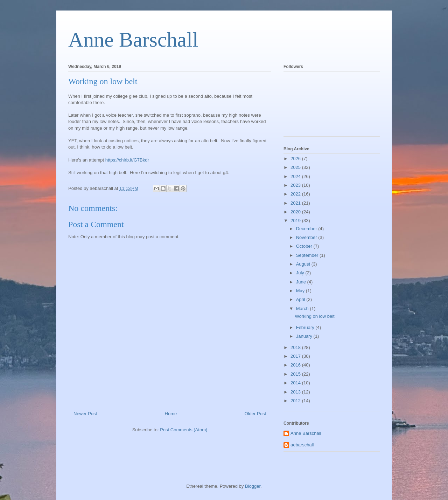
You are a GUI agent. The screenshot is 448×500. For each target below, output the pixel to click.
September (308, 255)
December (307, 229)
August (304, 264)
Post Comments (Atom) (184, 430)
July (301, 273)
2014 (296, 383)
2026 (296, 159)
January (305, 336)
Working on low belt (314, 316)
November (307, 237)
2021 (296, 203)
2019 (296, 221)
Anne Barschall (133, 40)
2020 (296, 212)
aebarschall (302, 445)
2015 (296, 374)
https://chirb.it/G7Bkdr (127, 160)
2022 (296, 194)
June (302, 282)
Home (171, 414)
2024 (296, 176)
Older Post (255, 414)
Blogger (253, 486)
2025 (296, 167)
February (306, 327)
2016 (296, 365)
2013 (296, 392)
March (303, 309)
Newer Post (85, 414)
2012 (296, 401)
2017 (296, 356)
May (301, 291)
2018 (296, 347)
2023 (296, 185)
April (301, 299)
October (305, 246)
